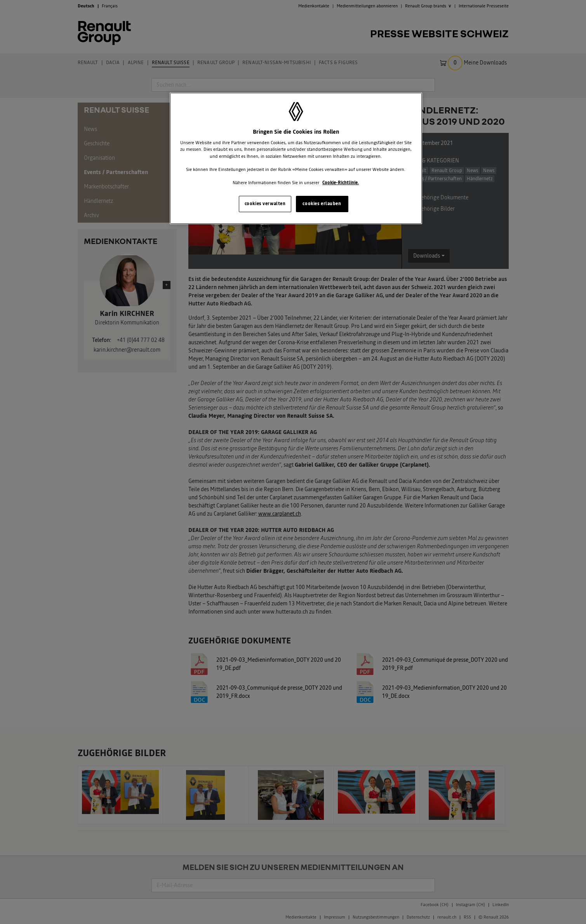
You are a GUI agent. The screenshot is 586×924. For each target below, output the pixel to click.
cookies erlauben (322, 204)
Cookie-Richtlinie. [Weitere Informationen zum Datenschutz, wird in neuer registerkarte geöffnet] (341, 183)
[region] (296, 158)
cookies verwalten (265, 204)
